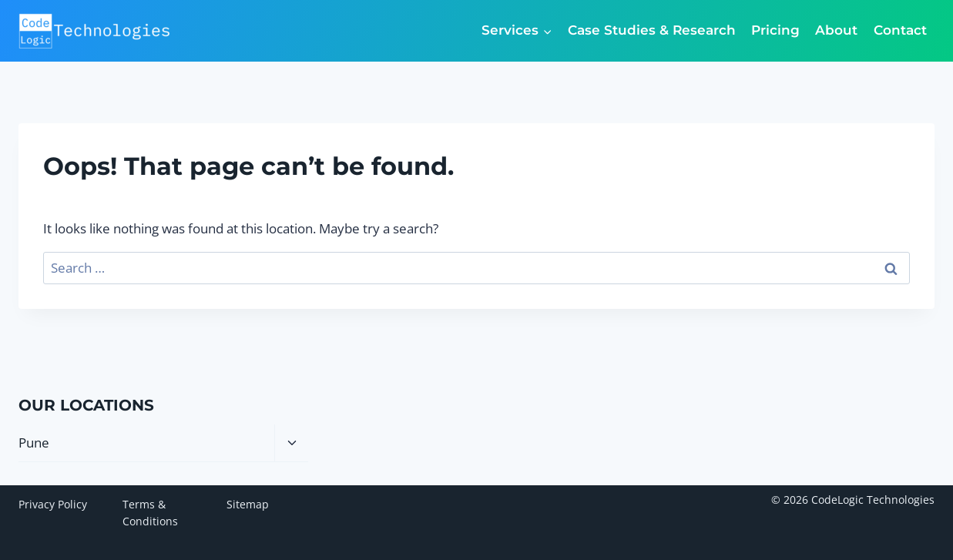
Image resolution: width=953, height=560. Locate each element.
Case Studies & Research (652, 30)
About (836, 30)
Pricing (775, 30)
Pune (34, 443)
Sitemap (248, 504)
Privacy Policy (53, 504)
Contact (900, 30)
